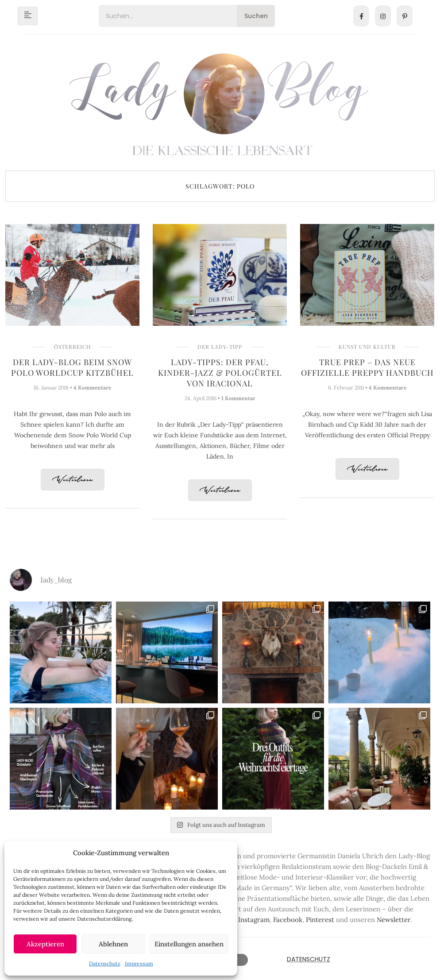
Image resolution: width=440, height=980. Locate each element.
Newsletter (394, 920)
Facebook (288, 920)
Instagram (254, 920)
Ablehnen (113, 944)
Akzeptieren (45, 944)
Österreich (72, 347)
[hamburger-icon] (28, 16)
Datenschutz (105, 963)
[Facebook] (361, 16)
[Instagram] (383, 16)
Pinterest (320, 920)
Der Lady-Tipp (220, 347)
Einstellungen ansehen (189, 944)
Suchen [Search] (256, 16)
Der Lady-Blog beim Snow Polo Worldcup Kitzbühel (72, 367)
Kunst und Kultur (367, 347)
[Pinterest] (405, 16)
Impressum (139, 963)
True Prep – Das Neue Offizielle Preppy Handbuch (367, 367)
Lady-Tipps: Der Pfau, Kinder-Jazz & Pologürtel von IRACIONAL (220, 373)
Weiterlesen (73, 480)
